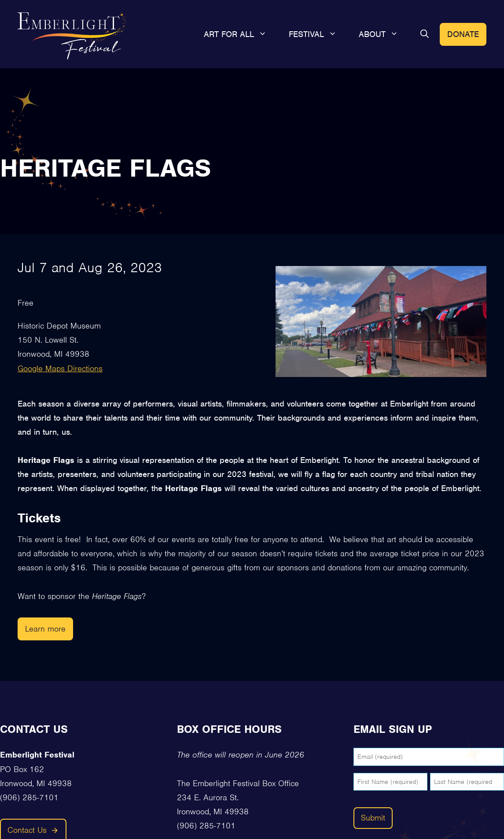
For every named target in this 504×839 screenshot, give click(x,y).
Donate (463, 34)
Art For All (241, 34)
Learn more (45, 629)
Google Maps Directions (60, 368)
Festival (318, 34)
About (384, 34)
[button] (425, 34)
